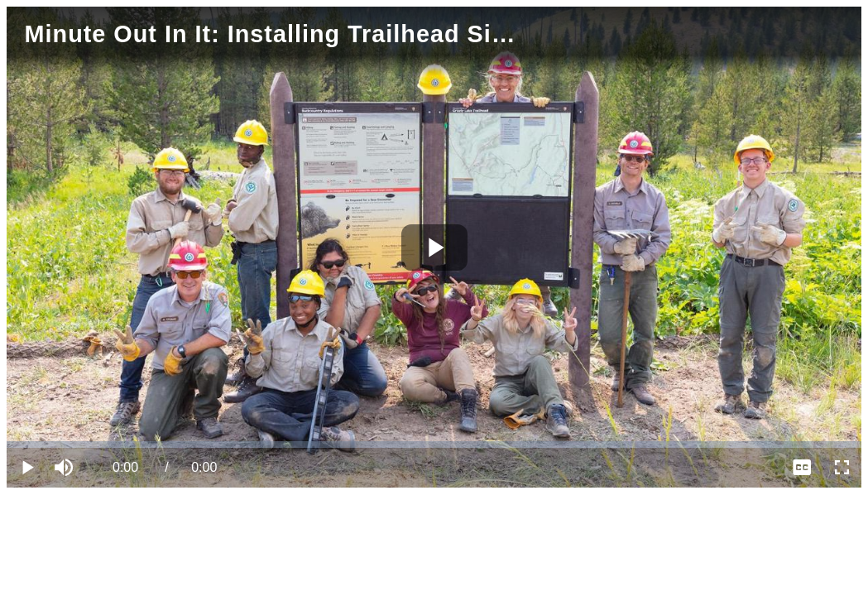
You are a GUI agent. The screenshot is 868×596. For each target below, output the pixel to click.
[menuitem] (802, 468)
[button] (66, 468)
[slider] (434, 445)
